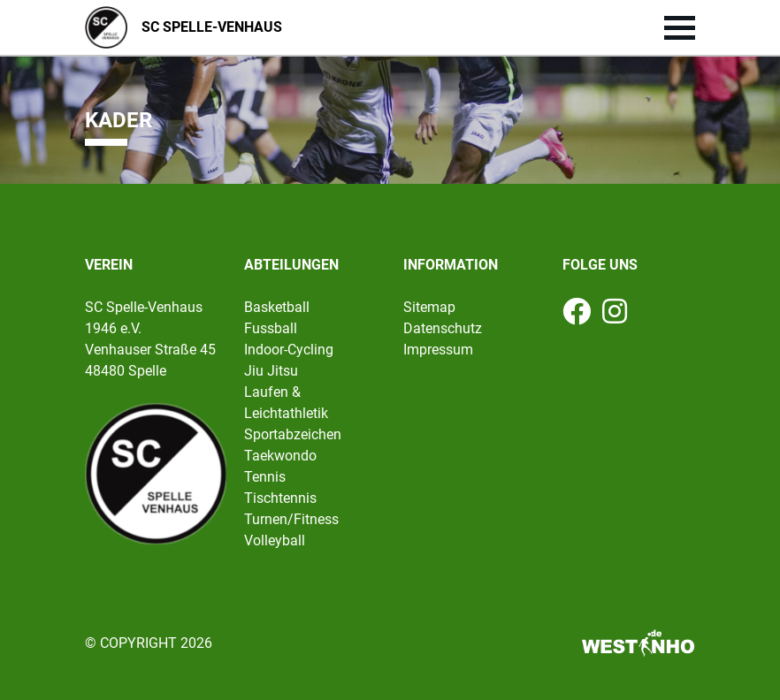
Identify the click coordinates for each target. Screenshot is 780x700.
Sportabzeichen (293, 434)
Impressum (438, 350)
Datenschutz (443, 328)
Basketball (277, 307)
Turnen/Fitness (291, 519)
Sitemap (429, 307)
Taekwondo (280, 456)
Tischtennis (280, 498)
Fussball (271, 328)
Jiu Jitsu (271, 371)
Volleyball (275, 540)
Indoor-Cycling (289, 350)
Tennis (265, 477)
